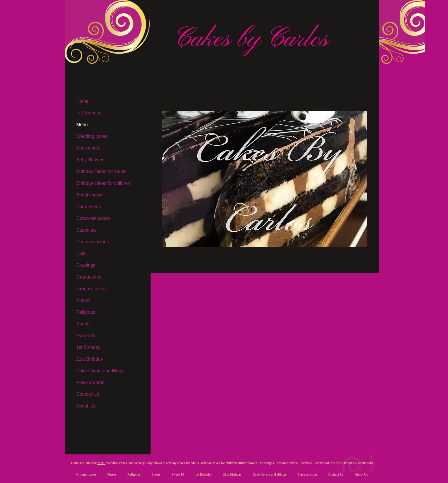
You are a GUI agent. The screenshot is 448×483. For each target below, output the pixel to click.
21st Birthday (90, 359)
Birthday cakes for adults (101, 171)
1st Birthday (88, 347)
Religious (86, 312)
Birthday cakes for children (103, 183)
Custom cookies (93, 242)
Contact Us (88, 394)
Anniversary (88, 148)
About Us (86, 406)
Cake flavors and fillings (100, 371)
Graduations (89, 277)
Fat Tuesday (89, 113)
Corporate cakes (93, 218)
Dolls (81, 254)
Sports (83, 324)
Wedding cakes (92, 136)
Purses (83, 300)
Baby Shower (90, 160)
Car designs (88, 207)
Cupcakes (86, 230)
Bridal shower (90, 195)
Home (82, 101)
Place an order (91, 382)
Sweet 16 (86, 336)
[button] (265, 179)
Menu (82, 125)
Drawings (86, 265)
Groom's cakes (91, 289)
